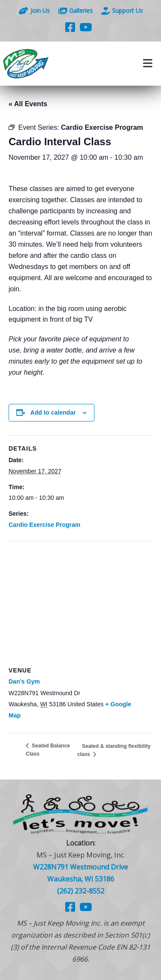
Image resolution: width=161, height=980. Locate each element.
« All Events (28, 104)
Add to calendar (53, 412)
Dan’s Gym (24, 681)
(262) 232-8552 (81, 891)
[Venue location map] (80, 603)
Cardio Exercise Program (44, 525)
